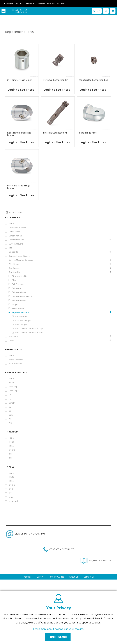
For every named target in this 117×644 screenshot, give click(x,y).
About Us (74, 577)
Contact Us (89, 577)
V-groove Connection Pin (56, 80)
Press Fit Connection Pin (55, 133)
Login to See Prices (21, 90)
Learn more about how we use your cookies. (58, 629)
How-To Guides (56, 577)
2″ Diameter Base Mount (20, 80)
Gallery (40, 577)
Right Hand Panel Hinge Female (19, 134)
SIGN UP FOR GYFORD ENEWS (26, 534)
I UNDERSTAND (58, 637)
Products (27, 577)
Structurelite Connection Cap (94, 80)
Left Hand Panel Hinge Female (19, 187)
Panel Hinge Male (88, 133)
